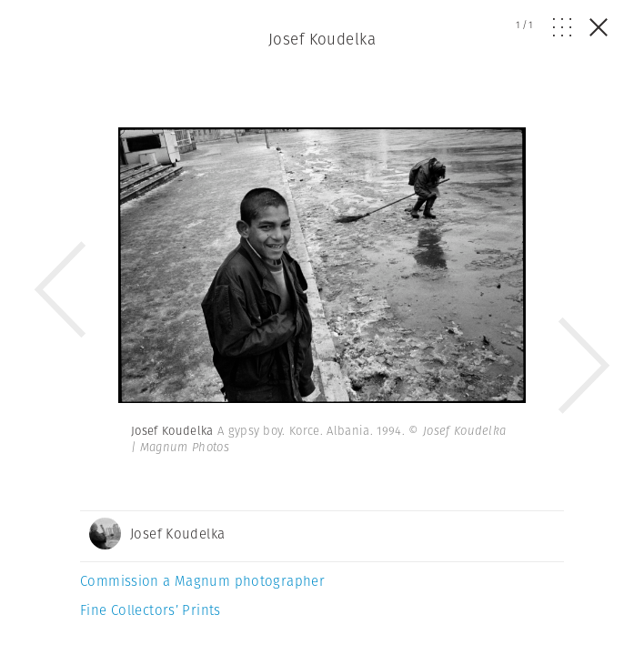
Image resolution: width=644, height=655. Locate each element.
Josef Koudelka (322, 39)
